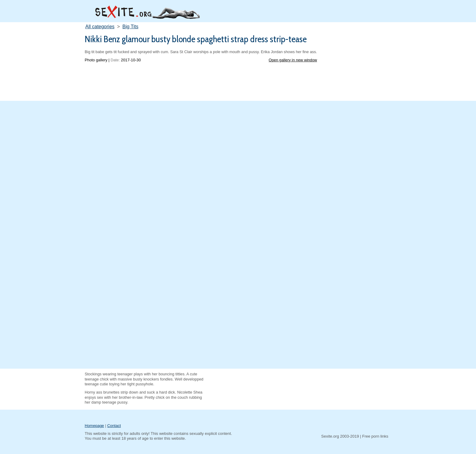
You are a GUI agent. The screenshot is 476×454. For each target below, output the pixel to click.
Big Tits (130, 27)
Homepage (94, 426)
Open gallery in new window (293, 60)
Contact (114, 426)
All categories (100, 27)
